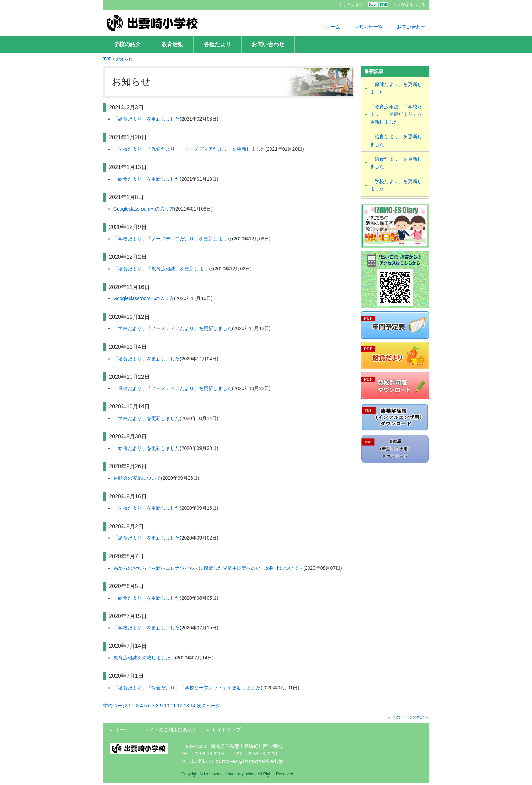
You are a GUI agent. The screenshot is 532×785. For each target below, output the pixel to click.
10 (167, 706)
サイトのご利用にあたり (171, 730)
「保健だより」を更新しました (396, 88)
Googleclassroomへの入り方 (144, 209)
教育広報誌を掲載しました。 (144, 658)
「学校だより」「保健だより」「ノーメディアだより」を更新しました (189, 149)
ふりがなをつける (409, 5)
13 (186, 706)
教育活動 (172, 44)
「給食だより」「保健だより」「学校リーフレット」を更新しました (187, 688)
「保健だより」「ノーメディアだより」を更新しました (173, 388)
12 (180, 706)
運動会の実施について (137, 478)
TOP (107, 59)
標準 (384, 5)
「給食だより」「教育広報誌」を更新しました (163, 269)
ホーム (333, 27)
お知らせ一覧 (368, 27)
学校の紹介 (127, 44)
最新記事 (374, 71)
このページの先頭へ (411, 717)
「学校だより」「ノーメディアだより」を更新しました (173, 239)
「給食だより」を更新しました (147, 119)
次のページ (209, 706)
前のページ (115, 706)
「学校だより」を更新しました (147, 418)
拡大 (373, 5)
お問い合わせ (411, 27)
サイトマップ (226, 730)
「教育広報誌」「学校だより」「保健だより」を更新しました (396, 114)
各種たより (217, 44)
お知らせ (124, 59)
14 (193, 706)
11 (173, 706)
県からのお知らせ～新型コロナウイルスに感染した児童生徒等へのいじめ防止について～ (208, 568)
